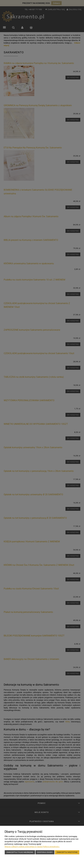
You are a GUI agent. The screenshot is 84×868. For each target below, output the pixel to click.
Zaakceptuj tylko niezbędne (20, 852)
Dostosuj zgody (45, 852)
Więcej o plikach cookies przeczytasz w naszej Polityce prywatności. (32, 847)
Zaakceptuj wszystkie (67, 852)
